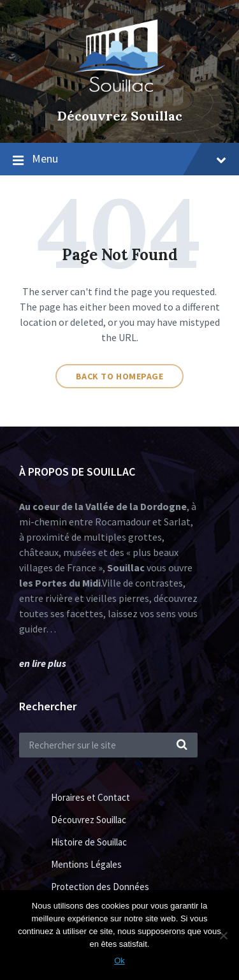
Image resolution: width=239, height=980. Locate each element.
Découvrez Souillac (120, 116)
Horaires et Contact (91, 797)
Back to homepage (120, 376)
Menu (129, 158)
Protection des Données (100, 887)
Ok (119, 961)
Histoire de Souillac (89, 842)
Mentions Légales (86, 864)
